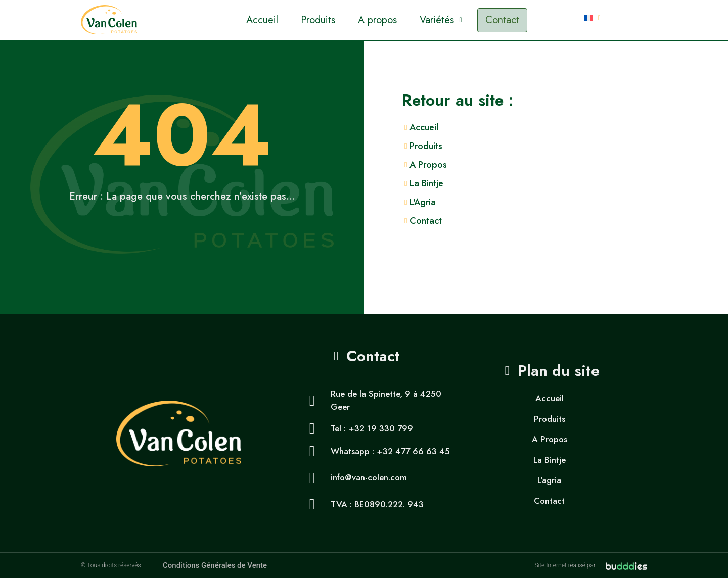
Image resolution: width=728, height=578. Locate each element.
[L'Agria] (565, 202)
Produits (318, 20)
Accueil (262, 20)
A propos (377, 20)
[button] (441, 20)
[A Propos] (565, 165)
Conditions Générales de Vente (215, 565)
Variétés (441, 20)
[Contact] (565, 221)
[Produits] (565, 146)
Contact (502, 20)
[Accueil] (565, 128)
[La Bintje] (565, 184)
